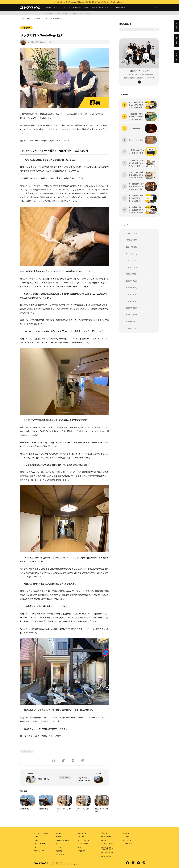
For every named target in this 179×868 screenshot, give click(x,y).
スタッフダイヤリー (84, 844)
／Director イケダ (45, 42)
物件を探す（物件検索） (41, 833)
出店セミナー (77, 13)
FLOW (36, 840)
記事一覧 (65, 778)
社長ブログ (82, 847)
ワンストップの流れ (40, 844)
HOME (49, 8)
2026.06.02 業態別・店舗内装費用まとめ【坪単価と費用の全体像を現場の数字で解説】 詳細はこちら (89, 2)
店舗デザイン (27, 752)
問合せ (177, 26)
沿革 (57, 844)
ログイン (156, 8)
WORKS (67, 8)
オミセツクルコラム (84, 840)
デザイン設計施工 (63, 13)
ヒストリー (59, 847)
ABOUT (57, 8)
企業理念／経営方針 (62, 840)
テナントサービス (39, 851)
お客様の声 (77, 8)
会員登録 (177, 41)
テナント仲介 (50, 13)
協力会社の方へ (106, 856)
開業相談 (88, 13)
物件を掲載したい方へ (108, 853)
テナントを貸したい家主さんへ (102, 8)
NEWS (86, 8)
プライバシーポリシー (57, 862)
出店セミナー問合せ (107, 844)
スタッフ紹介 (60, 854)
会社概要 (59, 837)
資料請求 (104, 840)
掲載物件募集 (121, 8)
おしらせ (81, 837)
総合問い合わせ (106, 837)
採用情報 (59, 851)
